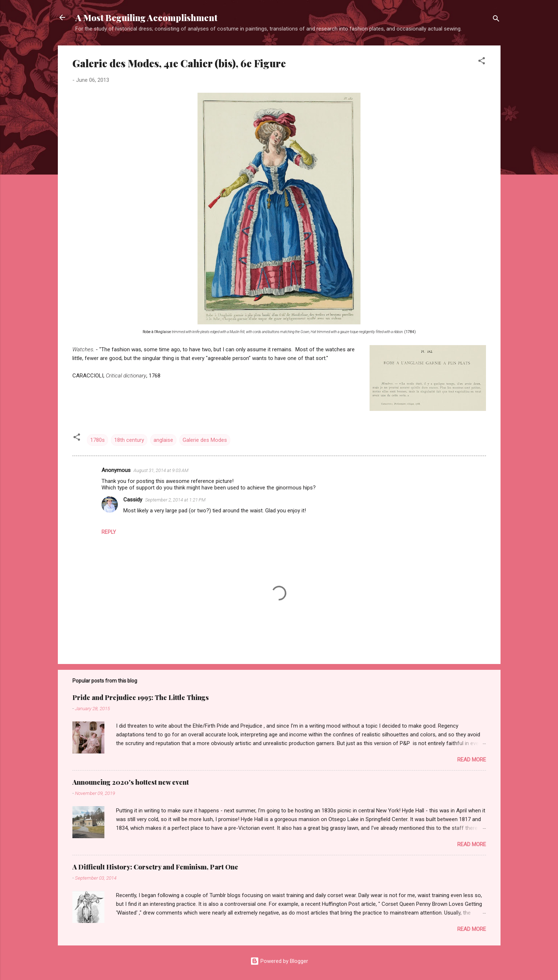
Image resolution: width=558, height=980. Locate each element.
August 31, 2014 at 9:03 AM (161, 470)
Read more (472, 760)
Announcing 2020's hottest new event (131, 782)
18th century (129, 440)
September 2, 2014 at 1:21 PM (175, 500)
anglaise (163, 440)
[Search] (496, 20)
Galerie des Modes (205, 440)
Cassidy (133, 500)
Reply (109, 532)
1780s (97, 440)
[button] (482, 62)
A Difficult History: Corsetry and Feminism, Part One (155, 867)
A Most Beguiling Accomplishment (146, 17)
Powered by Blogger (279, 961)
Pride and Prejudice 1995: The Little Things (141, 697)
